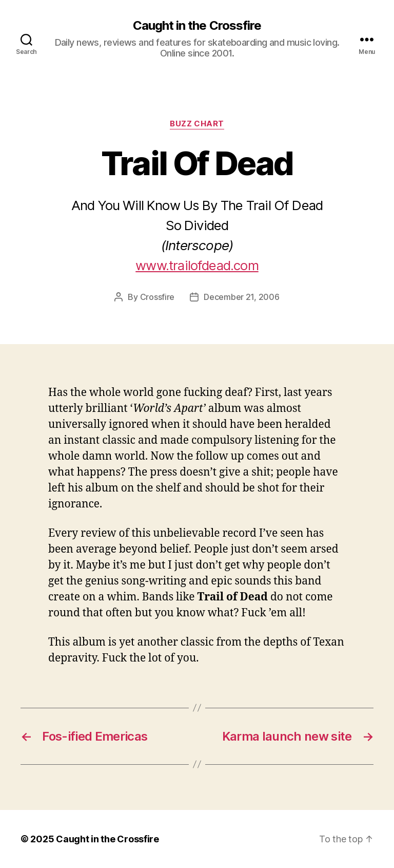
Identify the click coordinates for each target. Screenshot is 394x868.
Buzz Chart (197, 124)
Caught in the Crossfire (197, 26)
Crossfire (157, 297)
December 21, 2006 (241, 297)
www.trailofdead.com (197, 265)
